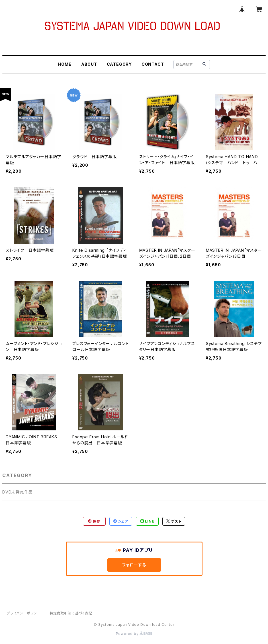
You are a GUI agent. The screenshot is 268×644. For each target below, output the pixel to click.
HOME (65, 64)
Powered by (134, 634)
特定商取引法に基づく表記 (71, 613)
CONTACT (153, 64)
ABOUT (89, 64)
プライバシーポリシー (24, 613)
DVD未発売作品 (17, 492)
